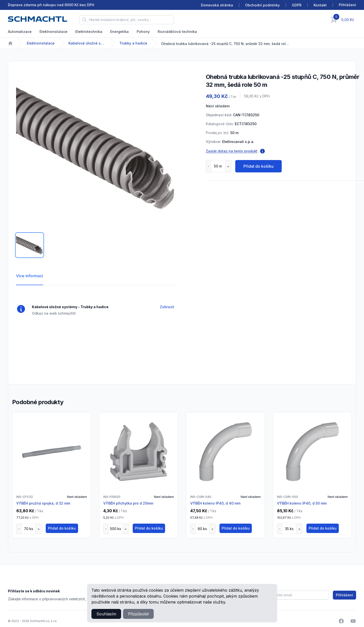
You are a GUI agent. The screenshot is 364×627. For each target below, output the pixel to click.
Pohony (143, 32)
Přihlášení (344, 595)
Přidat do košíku (258, 166)
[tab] (30, 245)
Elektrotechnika (89, 32)
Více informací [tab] (30, 276)
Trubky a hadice (133, 43)
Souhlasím (106, 614)
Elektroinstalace (54, 32)
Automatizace (20, 32)
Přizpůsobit (138, 614)
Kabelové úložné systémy (87, 43)
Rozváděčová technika (177, 32)
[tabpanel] (95, 148)
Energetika (119, 32)
